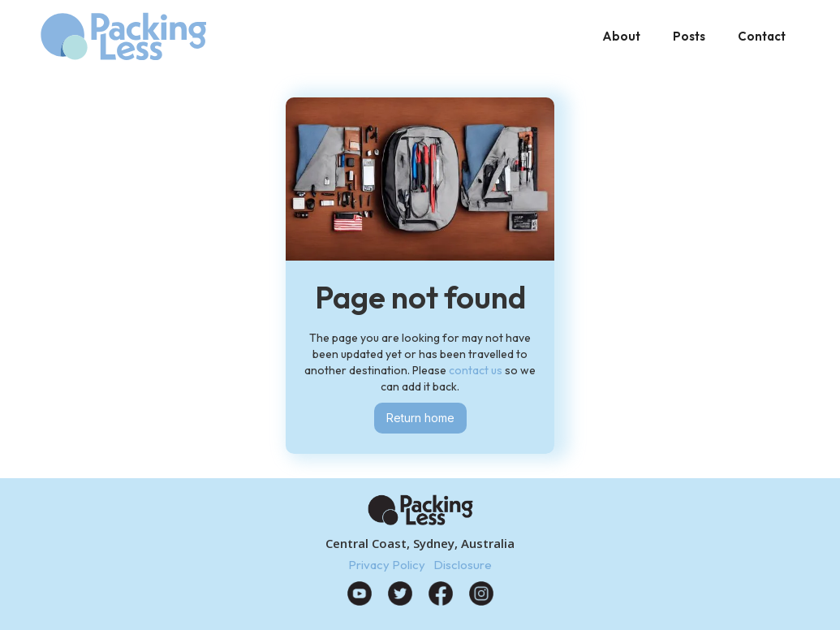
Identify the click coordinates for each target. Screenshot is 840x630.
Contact (762, 36)
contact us (476, 370)
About (621, 36)
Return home (420, 418)
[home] (123, 37)
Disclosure (463, 565)
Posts (689, 36)
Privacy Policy (387, 565)
